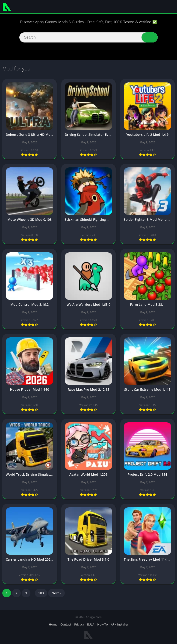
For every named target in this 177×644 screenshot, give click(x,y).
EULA (91, 624)
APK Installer (119, 624)
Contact (66, 624)
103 (41, 594)
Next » (56, 594)
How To (103, 624)
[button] (150, 37)
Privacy (79, 624)
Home (53, 624)
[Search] (88, 37)
